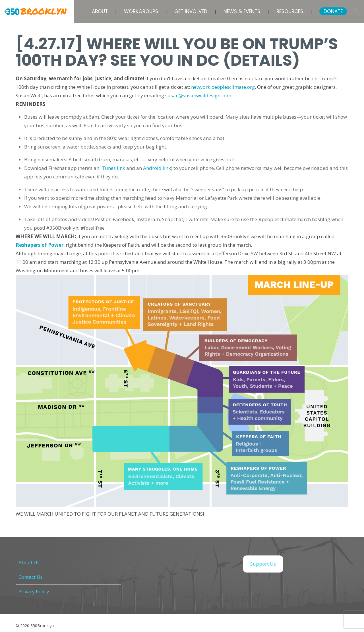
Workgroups (141, 11)
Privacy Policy (34, 591)
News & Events (242, 11)
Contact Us (31, 577)
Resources (290, 11)
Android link (157, 168)
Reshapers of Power (40, 245)
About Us (29, 562)
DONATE (333, 11)
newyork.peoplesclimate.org (223, 87)
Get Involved (191, 11)
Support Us (263, 564)
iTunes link (113, 168)
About (100, 11)
